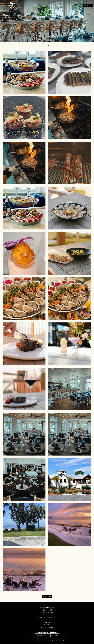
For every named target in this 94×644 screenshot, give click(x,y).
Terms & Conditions (47, 627)
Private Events (40, 5)
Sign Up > (55, 635)
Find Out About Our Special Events (47, 632)
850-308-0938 (48, 612)
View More (47, 596)
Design (50, 46)
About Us (50, 5)
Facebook (42, 618)
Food (43, 46)
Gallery (57, 5)
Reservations (88, 5)
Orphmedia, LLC (61, 640)
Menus (29, 5)
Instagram (52, 618)
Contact (65, 5)
